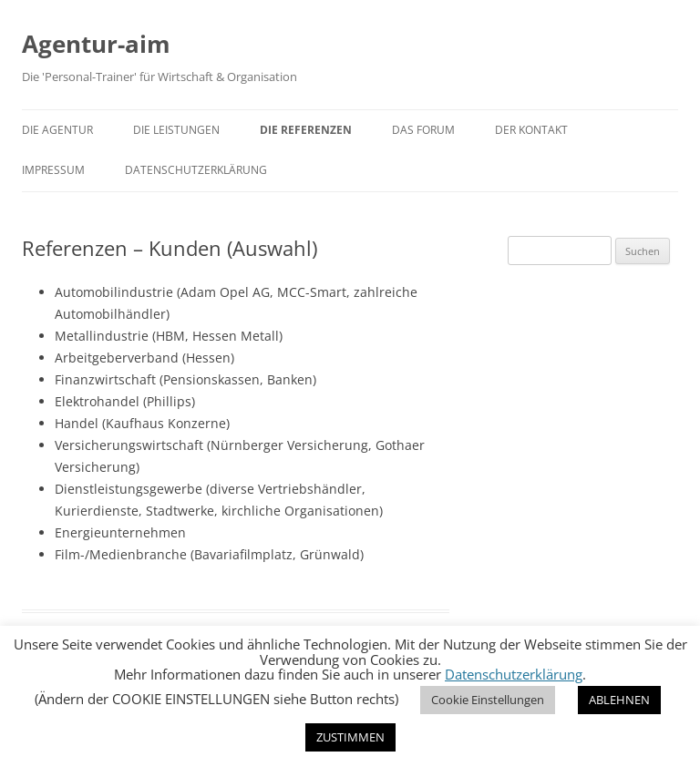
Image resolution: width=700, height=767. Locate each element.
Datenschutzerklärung (196, 170)
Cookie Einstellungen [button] (488, 700)
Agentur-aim (96, 44)
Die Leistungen (176, 130)
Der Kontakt (531, 130)
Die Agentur (57, 130)
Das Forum (423, 130)
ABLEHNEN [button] (619, 700)
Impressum (53, 170)
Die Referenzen (306, 130)
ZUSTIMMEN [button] (350, 737)
